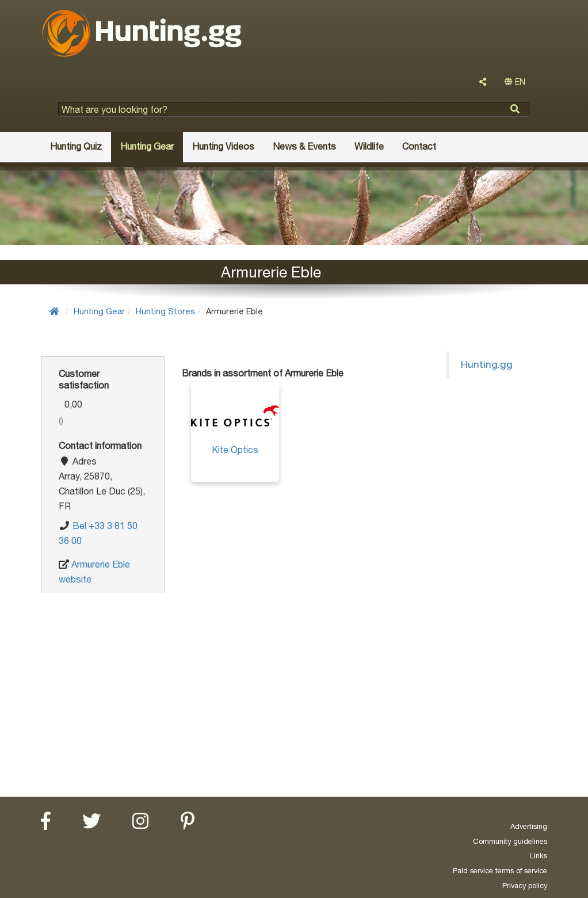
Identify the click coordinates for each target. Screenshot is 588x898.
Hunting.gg (487, 364)
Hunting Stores (165, 311)
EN (515, 82)
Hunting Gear (99, 311)
